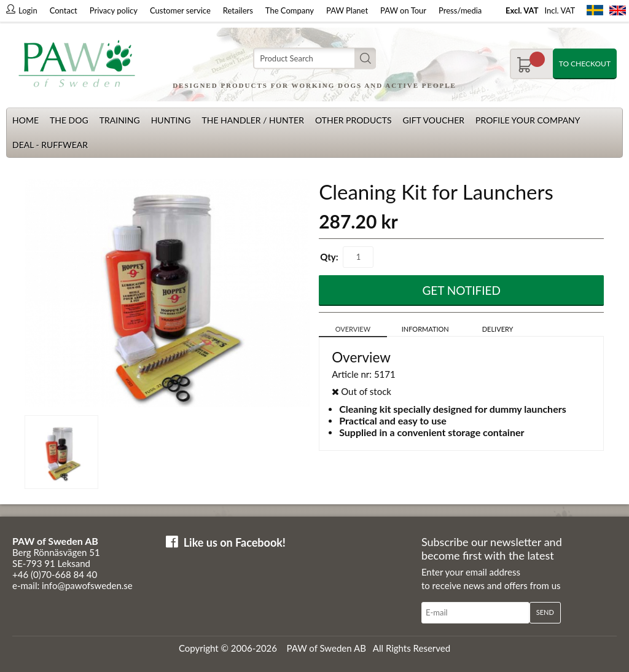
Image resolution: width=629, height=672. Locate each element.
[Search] (314, 59)
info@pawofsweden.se (87, 585)
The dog (69, 120)
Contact (64, 10)
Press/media (460, 10)
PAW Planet (347, 10)
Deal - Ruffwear (50, 145)
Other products (354, 120)
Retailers (238, 10)
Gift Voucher (433, 120)
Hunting (171, 120)
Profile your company (528, 120)
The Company (290, 10)
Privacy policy (114, 10)
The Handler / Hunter (252, 120)
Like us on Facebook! (235, 542)
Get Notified (461, 290)
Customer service (180, 10)
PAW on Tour (403, 10)
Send (545, 612)
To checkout (585, 64)
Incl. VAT (560, 10)
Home (25, 120)
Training (120, 120)
